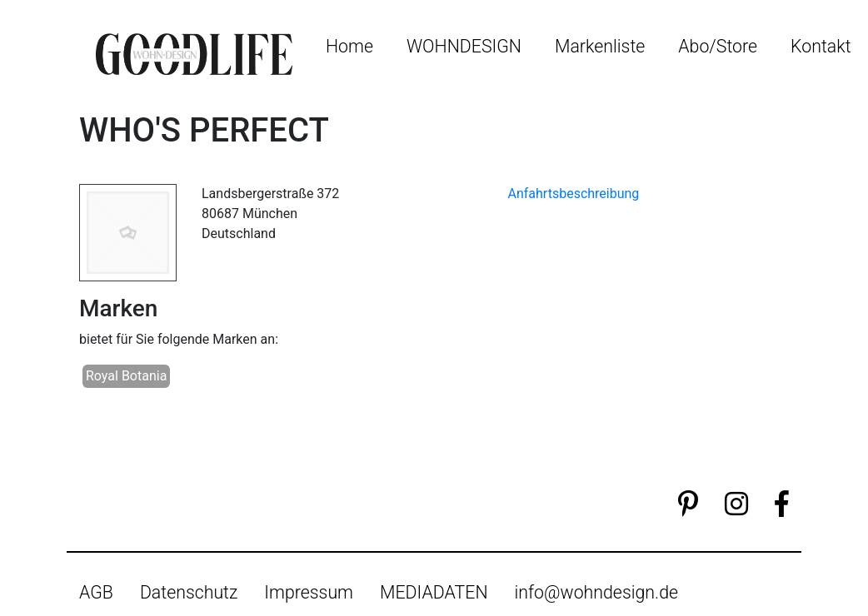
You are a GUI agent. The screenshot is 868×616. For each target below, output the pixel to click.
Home (349, 46)
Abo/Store (718, 46)
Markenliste (600, 46)
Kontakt (821, 46)
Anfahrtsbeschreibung (574, 194)
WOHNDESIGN (464, 46)
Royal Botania (126, 376)
